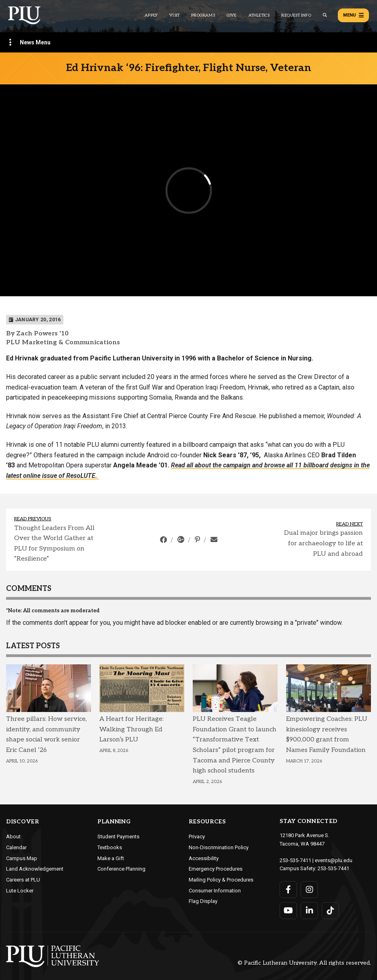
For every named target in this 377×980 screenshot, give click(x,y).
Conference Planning (121, 869)
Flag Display (203, 901)
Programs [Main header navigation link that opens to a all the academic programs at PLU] (203, 15)
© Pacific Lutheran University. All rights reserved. (304, 963)
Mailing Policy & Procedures (221, 880)
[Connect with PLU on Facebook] (288, 890)
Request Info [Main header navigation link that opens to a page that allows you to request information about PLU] (296, 15)
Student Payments (118, 837)
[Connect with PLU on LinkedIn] (309, 911)
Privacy (197, 837)
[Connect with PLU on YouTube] (288, 911)
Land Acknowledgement (35, 869)
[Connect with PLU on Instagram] (309, 890)
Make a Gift (111, 858)
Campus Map (22, 858)
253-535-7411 (295, 860)
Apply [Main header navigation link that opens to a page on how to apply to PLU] (151, 15)
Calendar (16, 847)
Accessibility (204, 858)
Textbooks (110, 847)
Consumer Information (215, 891)
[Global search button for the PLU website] (325, 15)
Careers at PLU (23, 880)
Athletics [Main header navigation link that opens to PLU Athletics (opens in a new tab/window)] (259, 15)
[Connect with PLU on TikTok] (330, 911)
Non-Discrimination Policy (219, 847)
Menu (353, 15)
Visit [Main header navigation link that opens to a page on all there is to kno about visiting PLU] (174, 15)
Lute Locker (20, 891)
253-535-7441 (333, 868)
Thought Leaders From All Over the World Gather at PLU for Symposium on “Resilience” (54, 544)
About (13, 837)
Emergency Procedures (216, 869)
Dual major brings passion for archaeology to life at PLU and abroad (323, 543)
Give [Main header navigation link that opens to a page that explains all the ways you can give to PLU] (232, 15)
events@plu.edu (334, 860)
